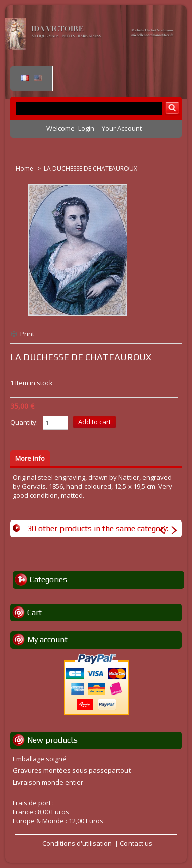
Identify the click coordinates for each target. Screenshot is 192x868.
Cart (35, 612)
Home (25, 169)
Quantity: (24, 422)
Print (27, 334)
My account (47, 639)
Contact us (136, 843)
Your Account (122, 128)
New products (52, 740)
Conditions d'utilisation (77, 843)
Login (86, 128)
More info (30, 458)
